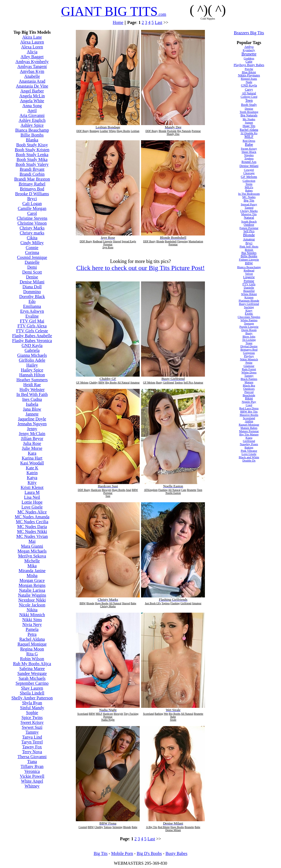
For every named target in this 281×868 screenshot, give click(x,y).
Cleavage (249, 173)
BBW (249, 263)
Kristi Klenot (32, 487)
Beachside (249, 395)
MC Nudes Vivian (32, 536)
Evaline (32, 316)
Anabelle (32, 76)
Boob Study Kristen (32, 150)
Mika (32, 566)
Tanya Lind (32, 737)
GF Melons (249, 177)
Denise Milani (32, 282)
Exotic (249, 314)
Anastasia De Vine (32, 86)
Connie (32, 248)
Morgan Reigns (32, 585)
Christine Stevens (32, 218)
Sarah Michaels (32, 678)
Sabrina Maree (32, 669)
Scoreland (249, 418)
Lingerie (249, 277)
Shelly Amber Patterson (32, 698)
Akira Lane (32, 37)
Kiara (249, 438)
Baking (249, 447)
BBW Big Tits (249, 411)
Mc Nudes (249, 119)
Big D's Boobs (149, 853)
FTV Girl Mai (32, 321)
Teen (249, 100)
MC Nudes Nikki (32, 531)
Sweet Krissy (32, 722)
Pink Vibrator (249, 451)
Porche (249, 69)
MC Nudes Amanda (32, 517)
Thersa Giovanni (32, 757)
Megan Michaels (32, 551)
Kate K (32, 468)
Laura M (32, 492)
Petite (249, 362)
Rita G (32, 654)
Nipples (249, 155)
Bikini (249, 398)
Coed (249, 405)
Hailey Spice (32, 370)
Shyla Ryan (32, 703)
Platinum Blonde (249, 300)
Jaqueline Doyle (32, 419)
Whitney (32, 786)
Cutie (249, 61)
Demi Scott (32, 272)
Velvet (249, 274)
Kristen (249, 297)
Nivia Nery (32, 624)
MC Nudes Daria (32, 527)
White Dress (249, 372)
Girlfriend (249, 441)
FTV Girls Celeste (32, 331)
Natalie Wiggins (32, 595)
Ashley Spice (32, 125)
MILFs (249, 187)
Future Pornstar (249, 228)
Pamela (32, 629)
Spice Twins (32, 717)
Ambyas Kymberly (32, 62)
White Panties (249, 320)
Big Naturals (249, 115)
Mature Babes (249, 428)
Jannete (32, 414)
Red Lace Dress (249, 408)
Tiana (32, 762)
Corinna (32, 252)
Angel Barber (32, 91)
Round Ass (249, 162)
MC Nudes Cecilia (32, 522)
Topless (249, 158)
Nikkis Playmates (249, 75)
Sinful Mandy (32, 708)
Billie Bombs (32, 135)
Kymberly (249, 50)
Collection (249, 181)
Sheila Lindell (32, 693)
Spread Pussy (249, 204)
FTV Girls (249, 284)
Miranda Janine (32, 571)
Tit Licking (249, 340)
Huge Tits (249, 126)
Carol (32, 213)
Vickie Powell (32, 776)
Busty (249, 333)
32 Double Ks (249, 133)
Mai (32, 541)
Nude (249, 82)
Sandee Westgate (32, 673)
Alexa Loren (32, 47)
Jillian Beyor (32, 438)
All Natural (249, 93)
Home (118, 22)
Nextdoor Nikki (32, 600)
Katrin (32, 473)
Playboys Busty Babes (249, 65)
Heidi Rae (32, 385)
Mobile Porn (122, 853)
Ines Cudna (32, 399)
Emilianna (32, 306)
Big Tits (249, 200)
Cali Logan (32, 204)
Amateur (249, 239)
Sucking (249, 307)
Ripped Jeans (249, 79)
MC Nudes (249, 197)
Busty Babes (176, 853)
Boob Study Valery (32, 164)
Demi (32, 267)
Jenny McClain (32, 434)
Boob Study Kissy (32, 145)
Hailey (32, 365)
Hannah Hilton (32, 375)
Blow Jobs (249, 336)
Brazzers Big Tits (249, 33)
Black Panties (249, 379)
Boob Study (249, 105)
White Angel (32, 781)
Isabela (32, 404)
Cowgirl (249, 170)
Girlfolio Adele (32, 360)
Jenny (32, 429)
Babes (249, 190)
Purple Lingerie (249, 327)
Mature (249, 382)
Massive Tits (249, 214)
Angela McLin (32, 96)
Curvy (249, 89)
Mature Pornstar (249, 431)
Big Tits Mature (249, 434)
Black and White (249, 457)
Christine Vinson (32, 223)
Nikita (32, 610)
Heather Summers (32, 380)
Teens (249, 184)
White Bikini (249, 294)
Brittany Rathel (32, 184)
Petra (32, 634)
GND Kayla (32, 345)
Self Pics (249, 231)
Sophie (32, 713)
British (249, 250)
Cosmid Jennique (32, 257)
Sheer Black (249, 152)
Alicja (32, 52)
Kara (32, 453)
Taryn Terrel (32, 742)
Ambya (249, 47)
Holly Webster (32, 390)
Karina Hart (32, 458)
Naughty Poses (249, 444)
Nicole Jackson (32, 605)
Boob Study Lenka (32, 155)
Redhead (249, 270)
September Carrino (32, 683)
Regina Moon (32, 649)
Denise (32, 277)
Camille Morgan (32, 208)
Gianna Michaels (32, 355)
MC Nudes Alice (32, 512)
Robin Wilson (32, 659)
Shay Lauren (32, 688)
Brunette (249, 54)
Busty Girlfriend (249, 304)
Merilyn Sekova (32, 556)
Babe (249, 144)
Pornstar (249, 281)
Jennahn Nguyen (32, 424)
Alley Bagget (32, 57)
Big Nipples (249, 253)
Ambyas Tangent (32, 66)
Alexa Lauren (32, 42)
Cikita (32, 238)
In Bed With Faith (32, 394)
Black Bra (249, 385)
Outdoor (249, 225)
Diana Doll (32, 287)
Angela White (32, 101)
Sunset (249, 122)
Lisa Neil (32, 497)
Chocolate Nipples (249, 317)
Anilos (249, 421)
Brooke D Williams (32, 194)
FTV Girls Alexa (32, 326)
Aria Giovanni (32, 115)
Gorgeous (249, 353)
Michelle (32, 561)
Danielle (32, 262)
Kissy (249, 310)
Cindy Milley (32, 243)
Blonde (249, 235)
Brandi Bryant (32, 169)
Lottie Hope (32, 502)
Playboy (249, 356)
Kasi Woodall (32, 463)
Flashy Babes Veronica (32, 341)
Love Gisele (32, 507)
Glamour (249, 366)
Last (159, 22)
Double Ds (249, 460)
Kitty (32, 483)
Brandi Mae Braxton (32, 179)
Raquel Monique (32, 644)
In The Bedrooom (249, 194)
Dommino (32, 292)
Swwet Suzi (32, 727)
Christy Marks (32, 228)
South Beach (249, 221)
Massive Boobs (249, 415)
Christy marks (32, 233)
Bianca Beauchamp (32, 130)
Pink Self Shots (249, 246)
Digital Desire (249, 346)
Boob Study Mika (32, 159)
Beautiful (249, 291)
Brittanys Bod (32, 189)
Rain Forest (249, 369)
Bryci (32, 199)
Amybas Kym (32, 71)
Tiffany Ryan (32, 766)
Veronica (32, 771)
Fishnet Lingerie (249, 259)
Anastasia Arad (32, 81)
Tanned (249, 207)
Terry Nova (32, 752)
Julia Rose (32, 443)
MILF (249, 137)
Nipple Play (249, 402)
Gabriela (32, 350)
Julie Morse (32, 448)
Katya (32, 478)
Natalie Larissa (32, 590)
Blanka (32, 140)
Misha (32, 576)
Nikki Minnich (32, 615)
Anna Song (32, 106)
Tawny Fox (32, 747)
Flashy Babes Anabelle (32, 336)
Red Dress (249, 141)
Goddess (249, 58)
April (32, 111)
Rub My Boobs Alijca (32, 664)
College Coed (249, 97)
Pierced (249, 392)
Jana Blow (32, 409)
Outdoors (249, 389)
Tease (249, 343)
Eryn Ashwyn (32, 311)
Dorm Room (249, 330)
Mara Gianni (32, 546)
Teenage (249, 323)
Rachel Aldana (32, 639)
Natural (249, 218)
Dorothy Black (32, 297)
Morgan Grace (32, 580)
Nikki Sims (32, 620)
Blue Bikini (249, 72)
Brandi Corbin (32, 174)
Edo (32, 301)
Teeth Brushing (249, 112)
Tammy (32, 732)
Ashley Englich (32, 120)
